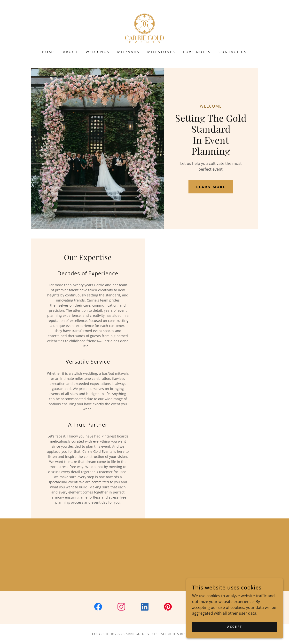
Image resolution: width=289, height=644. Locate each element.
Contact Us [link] (233, 52)
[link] (144, 28)
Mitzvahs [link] (128, 52)
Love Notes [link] (197, 52)
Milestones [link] (161, 52)
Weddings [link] (98, 52)
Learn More (211, 187)
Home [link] (49, 52)
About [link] (70, 52)
